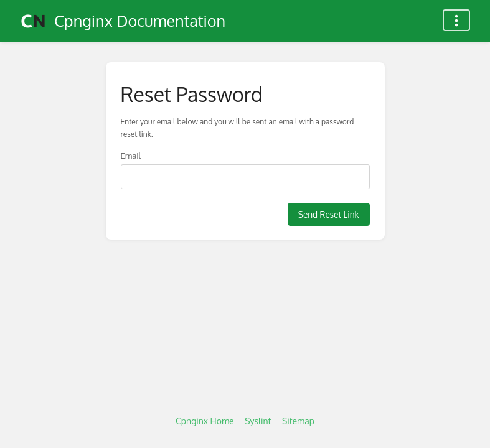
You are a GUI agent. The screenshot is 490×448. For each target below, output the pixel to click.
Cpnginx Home (205, 421)
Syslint (258, 421)
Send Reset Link (329, 214)
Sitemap (298, 421)
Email (131, 155)
